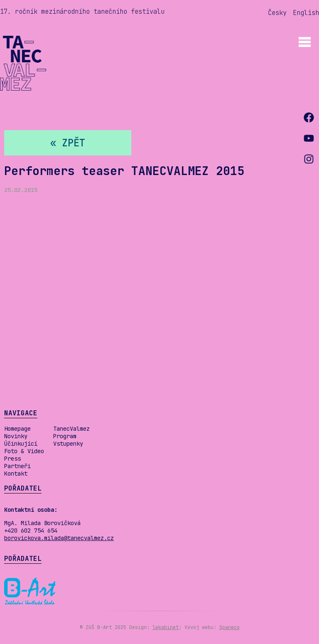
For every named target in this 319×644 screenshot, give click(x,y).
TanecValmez (71, 429)
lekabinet (166, 627)
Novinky (16, 436)
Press (12, 459)
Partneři (17, 466)
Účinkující (21, 444)
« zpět (68, 143)
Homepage (17, 429)
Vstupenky (68, 444)
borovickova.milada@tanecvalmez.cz (59, 538)
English (306, 13)
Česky (277, 13)
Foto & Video (24, 451)
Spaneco (229, 627)
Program (65, 436)
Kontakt (16, 474)
